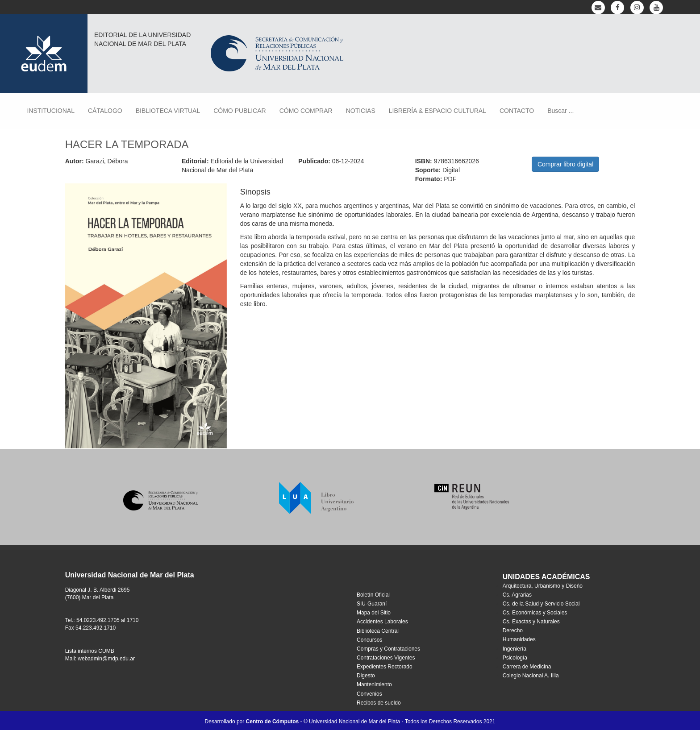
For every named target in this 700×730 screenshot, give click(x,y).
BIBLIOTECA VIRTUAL (168, 111)
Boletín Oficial (373, 595)
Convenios (369, 694)
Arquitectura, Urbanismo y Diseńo (543, 586)
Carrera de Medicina (527, 667)
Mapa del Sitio (374, 613)
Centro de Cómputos (273, 722)
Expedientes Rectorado (385, 667)
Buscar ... (560, 111)
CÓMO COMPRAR (306, 111)
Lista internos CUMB (90, 651)
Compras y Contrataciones (388, 649)
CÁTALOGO (105, 111)
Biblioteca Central (378, 631)
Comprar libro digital (565, 164)
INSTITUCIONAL (51, 111)
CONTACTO (517, 111)
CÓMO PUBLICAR (240, 111)
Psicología (515, 658)
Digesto (366, 676)
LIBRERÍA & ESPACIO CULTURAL (437, 111)
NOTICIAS (361, 111)
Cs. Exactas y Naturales (531, 622)
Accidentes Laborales (382, 622)
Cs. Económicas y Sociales (535, 613)
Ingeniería (515, 649)
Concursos (369, 640)
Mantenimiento (374, 684)
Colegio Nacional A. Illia (531, 676)
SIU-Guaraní (372, 604)
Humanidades (519, 639)
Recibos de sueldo (379, 703)
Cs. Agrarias (517, 595)
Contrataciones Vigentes (386, 658)
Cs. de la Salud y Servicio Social (541, 604)
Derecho (513, 630)
